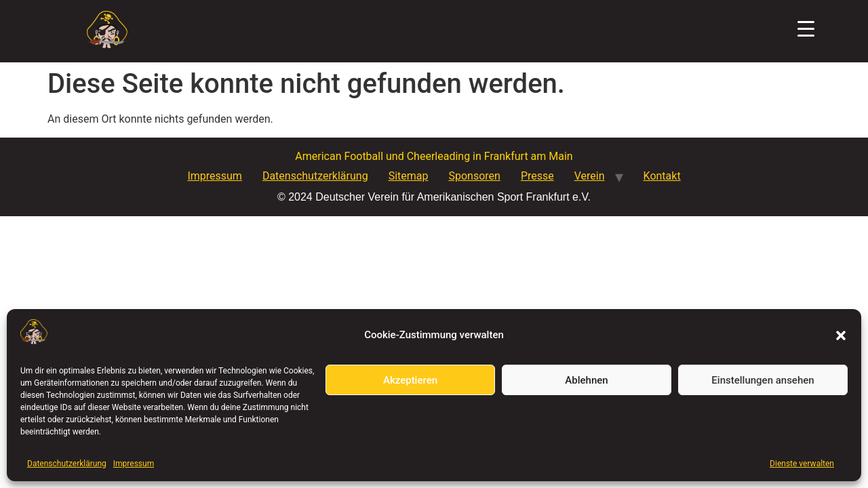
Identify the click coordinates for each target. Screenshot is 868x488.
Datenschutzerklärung (67, 464)
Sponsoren (474, 176)
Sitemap (409, 176)
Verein (590, 176)
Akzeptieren (410, 380)
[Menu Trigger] (806, 29)
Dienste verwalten (802, 464)
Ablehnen (586, 380)
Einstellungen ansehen (763, 380)
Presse (537, 176)
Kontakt (662, 176)
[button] (841, 335)
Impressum (134, 464)
